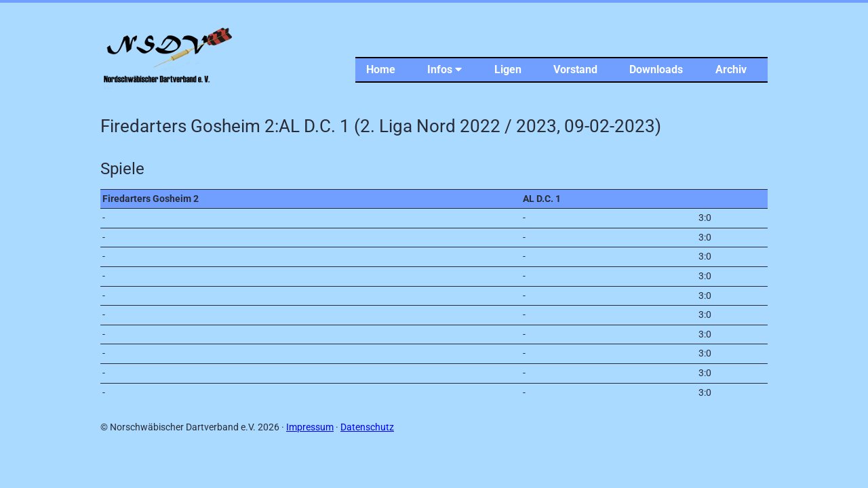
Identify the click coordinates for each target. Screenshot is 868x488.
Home (381, 69)
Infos (445, 69)
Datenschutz (367, 427)
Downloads (656, 69)
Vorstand (575, 69)
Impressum (310, 427)
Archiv (731, 69)
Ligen (508, 69)
